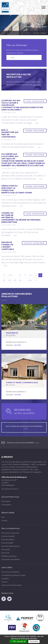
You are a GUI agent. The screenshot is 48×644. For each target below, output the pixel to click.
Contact (4, 582)
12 (9, 280)
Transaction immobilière (11, 559)
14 (20, 280)
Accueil (28, 33)
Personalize (34, 642)
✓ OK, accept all (18, 641)
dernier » (36, 280)
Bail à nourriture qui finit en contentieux (10, 133)
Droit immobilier (7, 543)
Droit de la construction (10, 533)
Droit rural (5, 553)
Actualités (5, 579)
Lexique (4, 520)
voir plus (36, 123)
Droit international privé (10, 546)
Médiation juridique (9, 556)
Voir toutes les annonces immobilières (24, 427)
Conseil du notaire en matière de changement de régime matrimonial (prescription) (21, 218)
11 (4, 280)
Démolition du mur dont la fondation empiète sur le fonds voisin (17, 189)
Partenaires (6, 501)
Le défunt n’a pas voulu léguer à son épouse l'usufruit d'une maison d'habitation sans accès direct (22, 105)
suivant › (30, 280)
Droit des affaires (8, 540)
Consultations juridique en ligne (13, 575)
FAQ (3, 517)
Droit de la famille (8, 536)
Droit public (6, 549)
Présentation (6, 505)
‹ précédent (11, 275)
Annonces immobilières (10, 572)
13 (15, 280)
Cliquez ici (37, 85)
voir (24, 327)
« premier (4, 275)
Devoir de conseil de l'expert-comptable (8, 246)
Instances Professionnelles (12, 585)
